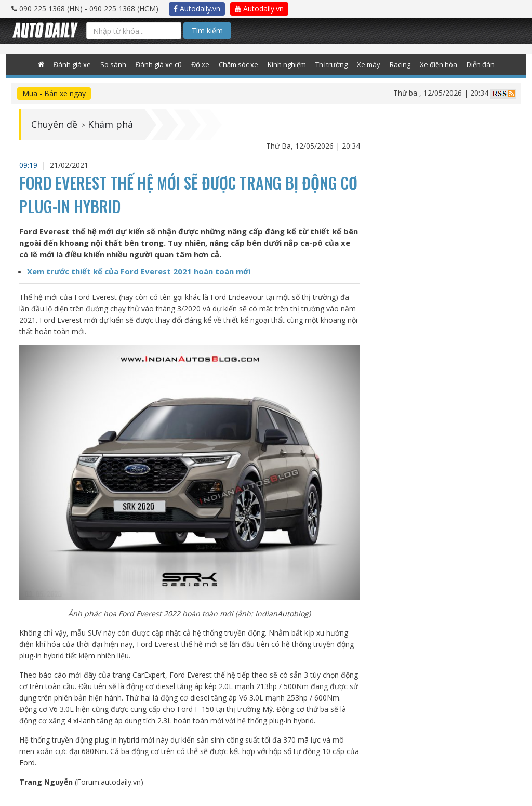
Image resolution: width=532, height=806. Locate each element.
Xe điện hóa (438, 64)
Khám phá (110, 125)
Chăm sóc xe (238, 64)
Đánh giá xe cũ (159, 64)
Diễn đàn (481, 64)
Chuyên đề (54, 125)
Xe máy (369, 64)
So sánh (113, 64)
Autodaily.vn (197, 9)
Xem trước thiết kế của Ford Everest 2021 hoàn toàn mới (139, 271)
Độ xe (200, 64)
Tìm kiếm (207, 30)
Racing (400, 64)
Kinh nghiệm (287, 64)
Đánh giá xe (72, 64)
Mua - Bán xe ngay (54, 93)
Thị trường (331, 64)
